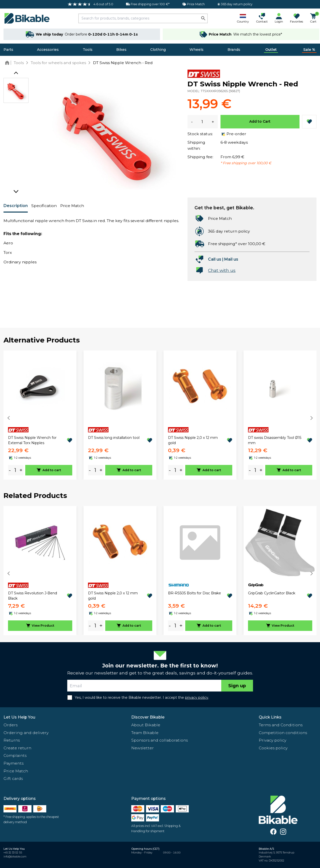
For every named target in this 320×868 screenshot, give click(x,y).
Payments (13, 763)
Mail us (231, 259)
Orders (10, 725)
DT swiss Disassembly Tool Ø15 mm (275, 440)
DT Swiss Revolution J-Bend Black (32, 596)
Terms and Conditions (281, 725)
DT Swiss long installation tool (114, 438)
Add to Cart (260, 121)
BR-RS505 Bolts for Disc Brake (194, 593)
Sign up (237, 686)
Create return (17, 748)
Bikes (121, 50)
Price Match (72, 206)
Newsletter (142, 748)
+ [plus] (21, 470)
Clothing (158, 50)
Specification (44, 206)
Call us (215, 259)
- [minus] (10, 470)
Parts (8, 50)
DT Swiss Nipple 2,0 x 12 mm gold (193, 440)
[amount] (15, 470)
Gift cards (13, 778)
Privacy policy (272, 740)
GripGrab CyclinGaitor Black (272, 593)
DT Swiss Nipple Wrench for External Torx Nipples (32, 440)
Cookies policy (273, 748)
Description (16, 206)
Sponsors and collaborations (159, 740)
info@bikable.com (15, 857)
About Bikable (146, 725)
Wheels (196, 50)
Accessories (48, 50)
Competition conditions (283, 733)
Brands (234, 50)
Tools (88, 50)
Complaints (15, 755)
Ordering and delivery (26, 733)
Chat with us (222, 270)
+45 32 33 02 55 (13, 853)
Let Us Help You (19, 717)
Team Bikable (145, 733)
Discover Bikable (148, 717)
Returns (12, 740)
